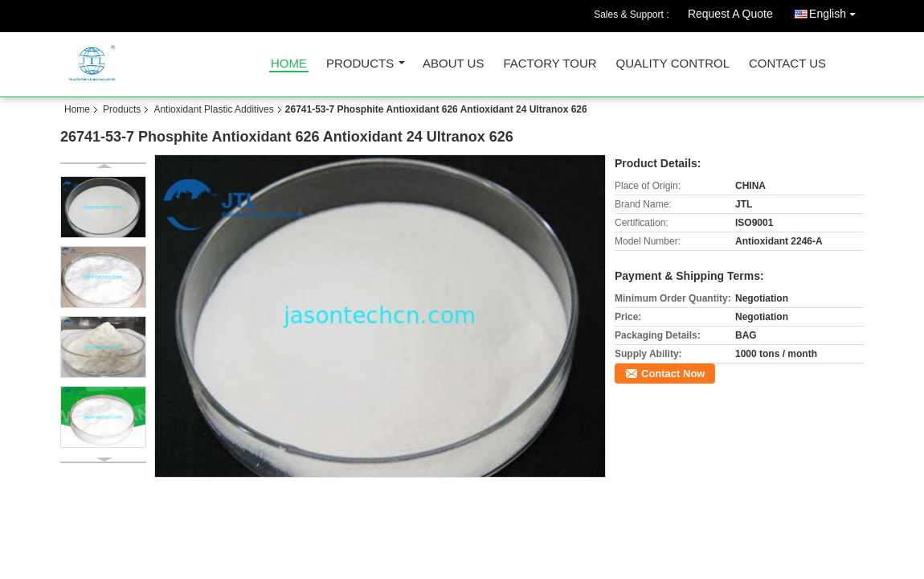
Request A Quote (730, 14)
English (836, 11)
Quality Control (673, 64)
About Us (453, 64)
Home (289, 64)
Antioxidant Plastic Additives (213, 109)
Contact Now (673, 374)
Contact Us (787, 64)
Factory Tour (550, 64)
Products (360, 64)
